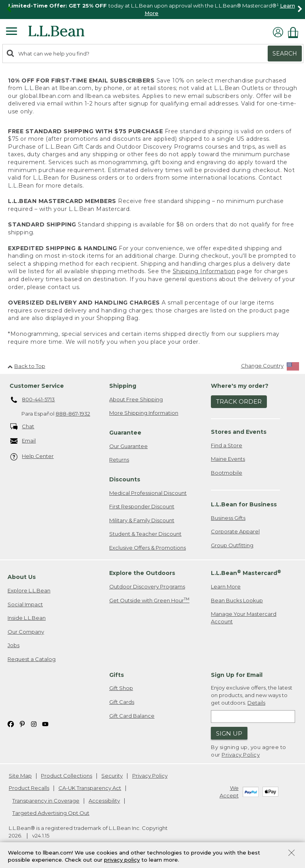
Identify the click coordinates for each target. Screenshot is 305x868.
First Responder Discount (142, 506)
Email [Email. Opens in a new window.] (23, 441)
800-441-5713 (33, 400)
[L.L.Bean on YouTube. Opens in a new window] (45, 723)
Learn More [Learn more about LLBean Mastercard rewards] (226, 586)
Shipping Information (204, 271)
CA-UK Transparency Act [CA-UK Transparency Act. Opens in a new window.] (90, 788)
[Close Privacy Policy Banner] (291, 854)
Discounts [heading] (125, 479)
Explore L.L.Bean (29, 590)
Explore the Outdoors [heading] (142, 573)
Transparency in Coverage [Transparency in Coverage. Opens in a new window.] (46, 801)
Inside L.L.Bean (27, 618)
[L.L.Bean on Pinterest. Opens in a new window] (22, 723)
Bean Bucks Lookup (237, 600)
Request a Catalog (32, 659)
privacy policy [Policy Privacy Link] (122, 860)
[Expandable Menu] (12, 32)
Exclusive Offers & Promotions (148, 548)
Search (285, 54)
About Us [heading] (22, 577)
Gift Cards (122, 702)
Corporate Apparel (235, 531)
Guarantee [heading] (125, 433)
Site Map (20, 776)
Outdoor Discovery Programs (147, 586)
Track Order (239, 401)
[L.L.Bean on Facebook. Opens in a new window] (11, 723)
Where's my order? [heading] (240, 386)
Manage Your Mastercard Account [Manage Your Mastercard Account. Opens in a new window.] (244, 618)
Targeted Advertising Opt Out (51, 813)
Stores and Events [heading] (239, 432)
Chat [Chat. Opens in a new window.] (22, 427)
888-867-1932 (73, 414)
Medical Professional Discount (148, 493)
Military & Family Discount (142, 520)
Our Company (26, 632)
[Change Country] (270, 367)
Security (112, 776)
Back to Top (26, 366)
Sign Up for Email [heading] (237, 675)
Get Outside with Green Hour (149, 600)
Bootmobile (227, 473)
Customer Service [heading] (37, 386)
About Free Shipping (136, 399)
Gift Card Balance (132, 716)
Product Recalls (29, 788)
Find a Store (227, 445)
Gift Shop (121, 688)
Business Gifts (228, 518)
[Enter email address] (253, 717)
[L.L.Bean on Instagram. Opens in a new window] (34, 723)
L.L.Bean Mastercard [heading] (246, 573)
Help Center (32, 457)
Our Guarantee (128, 446)
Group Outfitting (232, 545)
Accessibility (104, 801)
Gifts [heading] (117, 675)
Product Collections (67, 776)
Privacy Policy (241, 755)
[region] (152, 10)
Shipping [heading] (123, 386)
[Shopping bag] (295, 32)
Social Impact (25, 604)
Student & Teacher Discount (145, 534)
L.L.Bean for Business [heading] (244, 504)
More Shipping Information (144, 413)
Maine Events (228, 459)
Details (256, 703)
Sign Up (229, 733)
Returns (119, 460)
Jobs (14, 645)
